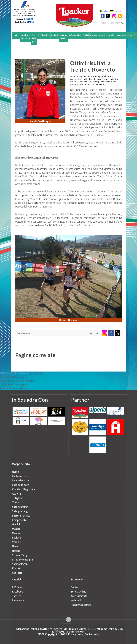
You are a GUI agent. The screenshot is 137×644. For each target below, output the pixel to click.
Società (102, 35)
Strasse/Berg (20, 555)
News (15, 546)
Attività (55, 35)
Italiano (106, 11)
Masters (17, 533)
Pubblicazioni (44, 35)
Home (15, 472)
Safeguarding (75, 35)
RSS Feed (17, 587)
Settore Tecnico (64, 37)
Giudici (86, 35)
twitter (108, 16)
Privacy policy (76, 634)
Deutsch (117, 11)
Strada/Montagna (124, 35)
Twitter (16, 596)
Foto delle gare (34, 38)
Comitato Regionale (26, 37)
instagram (114, 16)
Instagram (18, 600)
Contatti (17, 573)
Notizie (110, 35)
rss (120, 16)
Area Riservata (79, 596)
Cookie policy (92, 634)
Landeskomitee (21, 481)
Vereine (16, 542)
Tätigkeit (17, 498)
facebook (103, 16)
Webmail (76, 600)
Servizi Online (78, 592)
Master (94, 35)
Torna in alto (68, 623)
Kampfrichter (20, 520)
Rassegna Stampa (81, 605)
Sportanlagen (20, 564)
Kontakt (17, 568)
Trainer (16, 503)
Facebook (17, 592)
